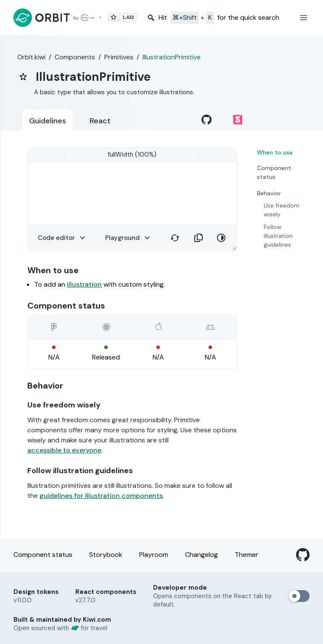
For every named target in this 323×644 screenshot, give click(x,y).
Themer (246, 555)
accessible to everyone (64, 450)
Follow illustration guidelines (278, 236)
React (100, 121)
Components (75, 57)
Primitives (119, 57)
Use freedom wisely (282, 210)
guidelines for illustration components (101, 496)
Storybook (106, 555)
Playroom (154, 555)
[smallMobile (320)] (132, 154)
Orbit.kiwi (31, 57)
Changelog (201, 555)
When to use (275, 152)
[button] (304, 18)
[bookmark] (23, 77)
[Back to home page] (54, 18)
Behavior (269, 193)
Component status (274, 172)
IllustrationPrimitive (172, 57)
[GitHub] (303, 555)
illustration (84, 284)
